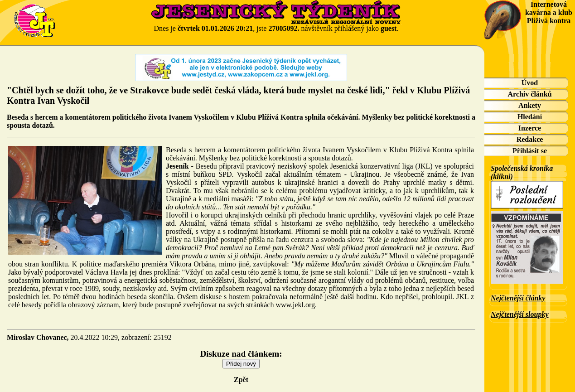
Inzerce (530, 128)
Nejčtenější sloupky (520, 314)
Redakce (530, 139)
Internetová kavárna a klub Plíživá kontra (549, 12)
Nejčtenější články (518, 298)
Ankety (530, 105)
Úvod (530, 83)
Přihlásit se (530, 151)
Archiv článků (529, 94)
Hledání (530, 117)
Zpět (241, 380)
